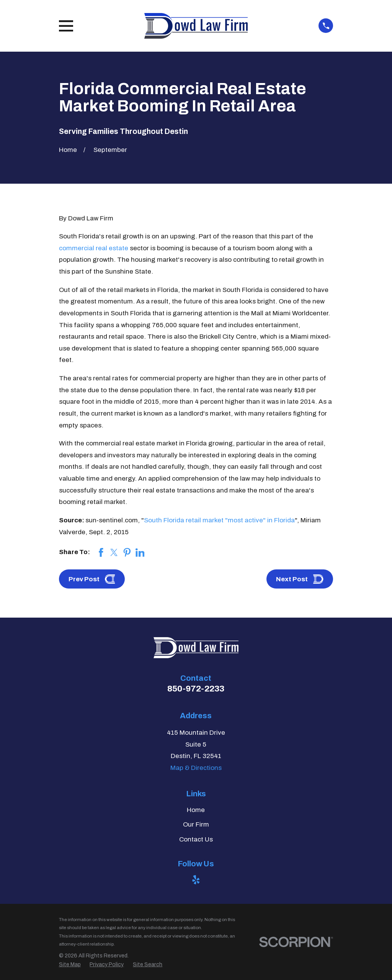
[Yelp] (196, 880)
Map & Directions (196, 768)
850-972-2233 (196, 689)
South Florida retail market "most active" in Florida (219, 520)
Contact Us (196, 839)
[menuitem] (70, 965)
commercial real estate (94, 248)
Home (196, 810)
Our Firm (196, 824)
